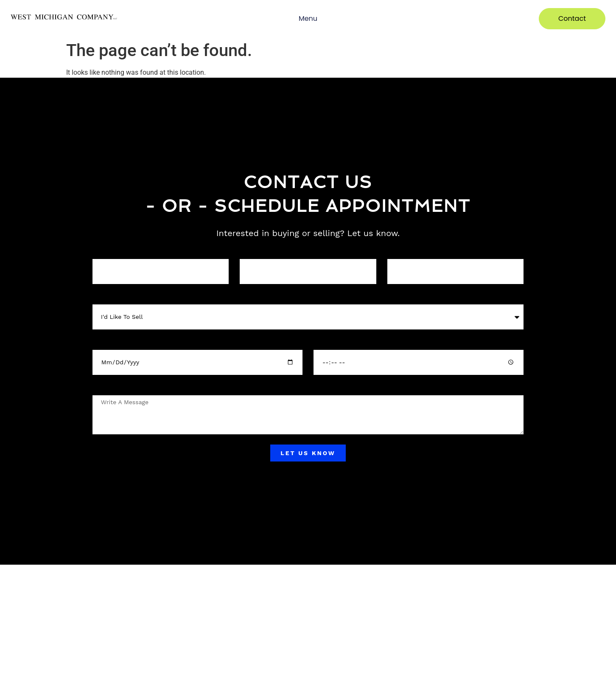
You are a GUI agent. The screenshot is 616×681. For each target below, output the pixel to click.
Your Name (107, 252)
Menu (308, 18)
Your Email (401, 252)
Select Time (328, 342)
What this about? (114, 297)
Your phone (254, 252)
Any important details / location (133, 388)
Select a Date (109, 342)
